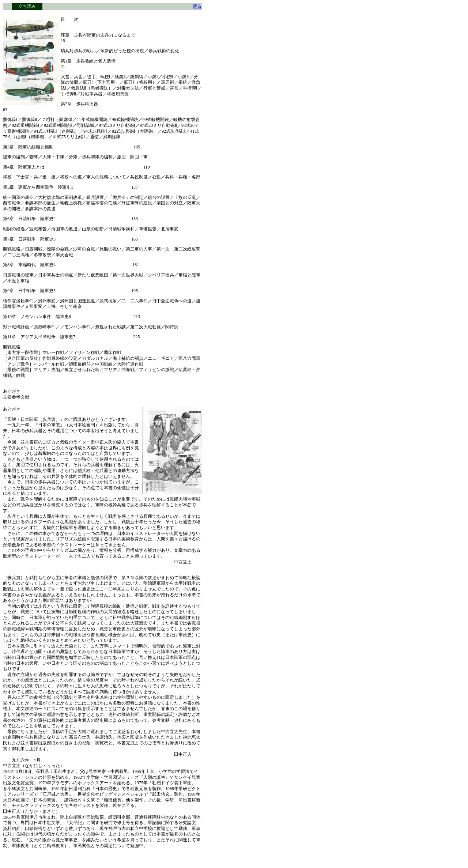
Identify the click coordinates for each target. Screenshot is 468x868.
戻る (197, 6)
